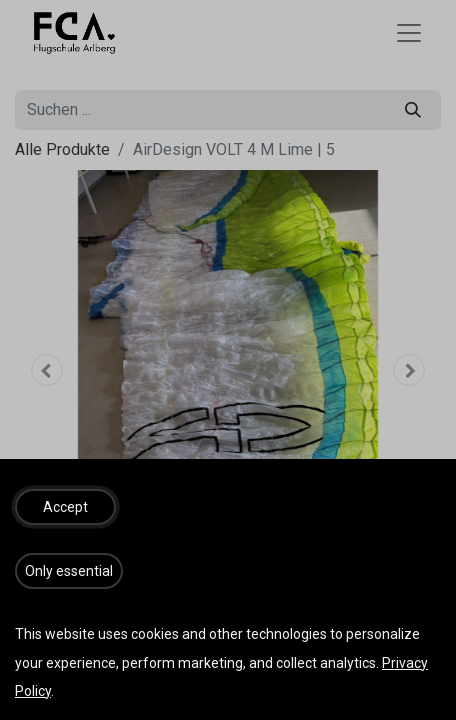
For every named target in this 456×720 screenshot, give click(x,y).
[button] (65, 507)
